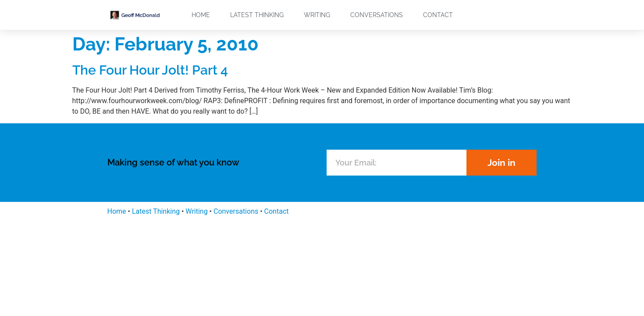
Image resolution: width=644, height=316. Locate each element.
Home (201, 15)
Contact (438, 15)
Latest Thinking (257, 15)
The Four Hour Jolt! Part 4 (150, 70)
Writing (317, 15)
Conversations (377, 15)
